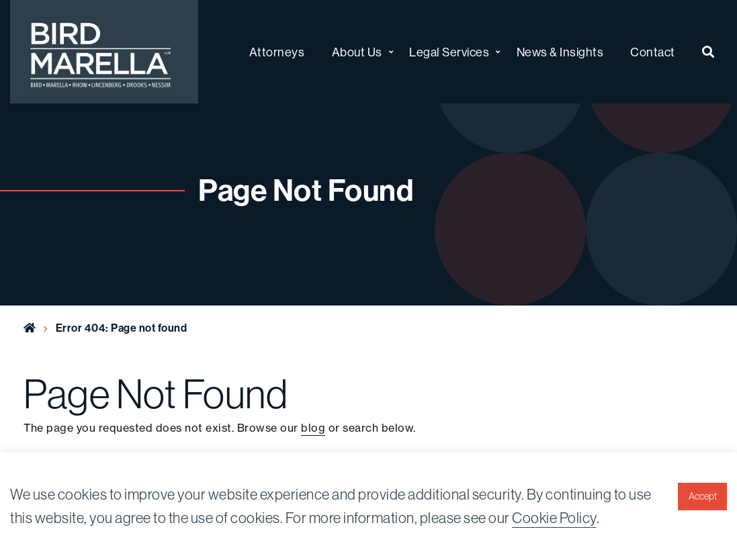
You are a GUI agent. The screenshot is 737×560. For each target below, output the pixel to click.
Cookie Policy (554, 518)
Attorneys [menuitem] (277, 52)
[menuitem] (708, 52)
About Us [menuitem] (357, 52)
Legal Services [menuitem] (449, 52)
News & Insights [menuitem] (560, 52)
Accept (703, 496)
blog (313, 428)
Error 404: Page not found (122, 328)
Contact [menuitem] (653, 52)
